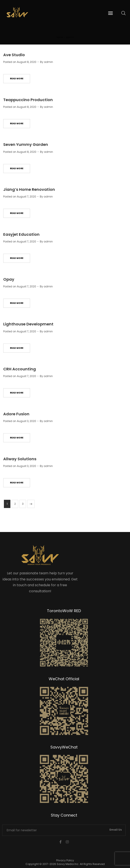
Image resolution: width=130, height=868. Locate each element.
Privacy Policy (65, 860)
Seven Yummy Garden (26, 144)
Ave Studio (14, 55)
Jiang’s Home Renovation (29, 189)
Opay (9, 279)
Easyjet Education (21, 234)
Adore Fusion (16, 414)
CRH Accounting (20, 369)
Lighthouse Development (28, 324)
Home (60, 37)
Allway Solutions (20, 459)
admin (48, 62)
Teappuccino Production (28, 100)
